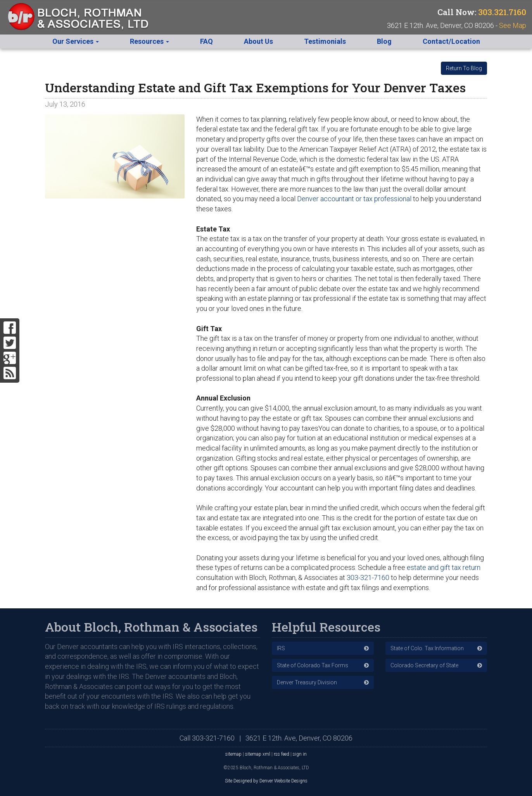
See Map (513, 25)
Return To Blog (464, 68)
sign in (300, 754)
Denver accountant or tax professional (354, 199)
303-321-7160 (368, 578)
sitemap (233, 754)
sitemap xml (258, 754)
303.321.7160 (502, 12)
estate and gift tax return (444, 567)
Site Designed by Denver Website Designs (266, 781)
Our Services (76, 41)
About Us (258, 41)
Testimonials (325, 41)
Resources (149, 41)
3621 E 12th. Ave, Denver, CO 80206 (299, 738)
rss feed (282, 754)
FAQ (206, 41)
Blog (384, 41)
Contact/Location (451, 41)
